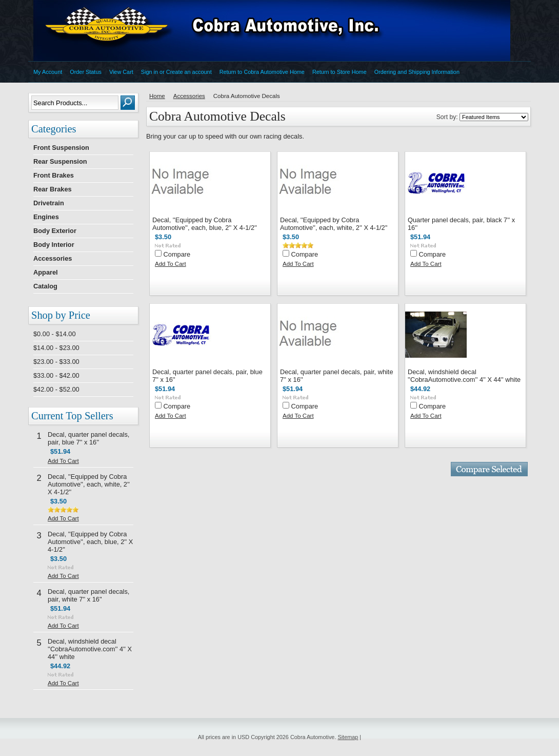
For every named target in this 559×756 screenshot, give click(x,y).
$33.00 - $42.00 (56, 375)
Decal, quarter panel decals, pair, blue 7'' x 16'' (88, 438)
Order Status (86, 72)
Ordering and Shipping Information (417, 72)
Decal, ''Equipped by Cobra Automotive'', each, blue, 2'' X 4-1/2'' (90, 542)
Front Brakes (54, 175)
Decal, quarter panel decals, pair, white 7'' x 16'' (88, 595)
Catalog (45, 286)
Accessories (53, 258)
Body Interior (54, 245)
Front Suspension (61, 148)
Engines (46, 217)
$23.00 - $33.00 (56, 362)
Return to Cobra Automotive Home (262, 72)
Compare (177, 254)
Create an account (189, 72)
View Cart (121, 72)
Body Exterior (55, 231)
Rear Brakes (53, 189)
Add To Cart (63, 461)
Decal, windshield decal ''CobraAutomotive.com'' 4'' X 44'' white (90, 649)
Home (157, 96)
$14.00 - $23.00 (56, 348)
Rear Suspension (60, 161)
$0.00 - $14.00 (55, 334)
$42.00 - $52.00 (56, 389)
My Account (48, 72)
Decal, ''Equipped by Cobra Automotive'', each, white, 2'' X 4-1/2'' (89, 484)
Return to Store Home (340, 72)
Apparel (46, 272)
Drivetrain (49, 203)
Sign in (149, 72)
